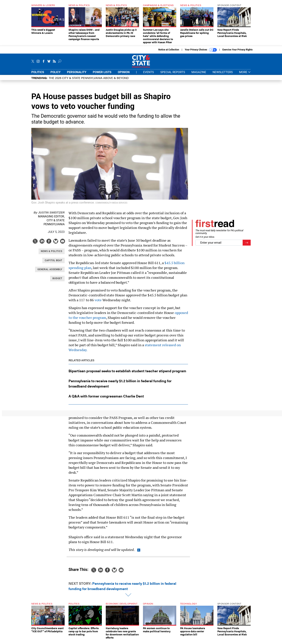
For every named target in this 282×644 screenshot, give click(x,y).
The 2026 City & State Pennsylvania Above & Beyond (89, 81)
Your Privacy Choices (201, 53)
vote (98, 303)
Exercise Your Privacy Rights (238, 53)
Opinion (124, 75)
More (245, 75)
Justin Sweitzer (49, 215)
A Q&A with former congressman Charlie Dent (106, 399)
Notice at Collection (169, 53)
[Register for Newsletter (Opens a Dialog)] (247, 246)
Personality (77, 75)
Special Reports (173, 75)
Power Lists (102, 75)
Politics (38, 75)
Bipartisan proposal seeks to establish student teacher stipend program (127, 374)
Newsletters (223, 75)
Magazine (199, 75)
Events (149, 75)
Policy (56, 75)
